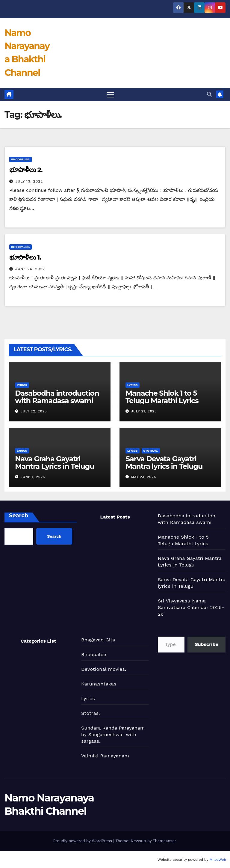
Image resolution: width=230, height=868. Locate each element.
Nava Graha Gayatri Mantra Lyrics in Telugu (55, 462)
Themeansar (164, 841)
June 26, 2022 (30, 269)
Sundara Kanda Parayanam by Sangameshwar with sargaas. (113, 734)
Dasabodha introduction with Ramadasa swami (57, 397)
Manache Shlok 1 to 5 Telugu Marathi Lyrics (162, 397)
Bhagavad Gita (98, 640)
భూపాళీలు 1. (25, 257)
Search (19, 516)
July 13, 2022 (29, 181)
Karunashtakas (99, 684)
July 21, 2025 (144, 411)
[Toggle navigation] (110, 95)
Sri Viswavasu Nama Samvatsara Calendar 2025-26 (191, 607)
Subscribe (206, 644)
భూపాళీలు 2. (26, 170)
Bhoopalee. (21, 159)
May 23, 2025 (144, 477)
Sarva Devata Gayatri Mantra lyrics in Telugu (164, 462)
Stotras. (151, 451)
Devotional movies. (104, 669)
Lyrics (22, 385)
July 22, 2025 (34, 411)
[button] (209, 94)
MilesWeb (218, 860)
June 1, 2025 (33, 477)
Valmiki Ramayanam (105, 756)
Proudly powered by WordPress (83, 841)
